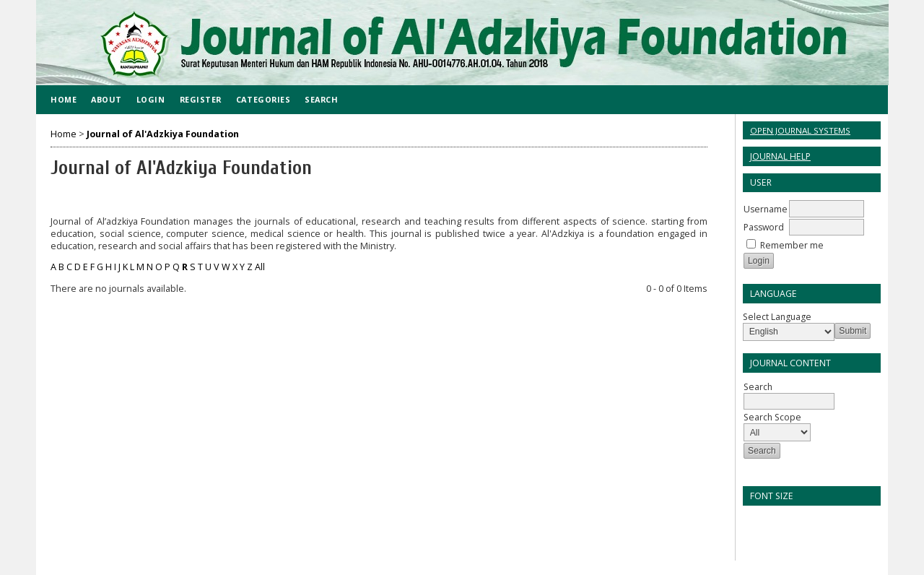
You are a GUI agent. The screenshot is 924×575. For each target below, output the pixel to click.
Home (64, 99)
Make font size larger (802, 521)
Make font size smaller (756, 521)
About (106, 99)
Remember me (792, 245)
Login (151, 99)
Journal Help (780, 156)
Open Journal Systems (800, 130)
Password (764, 227)
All (260, 267)
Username (766, 209)
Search (321, 99)
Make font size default (779, 521)
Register (201, 99)
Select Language (777, 317)
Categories (263, 99)
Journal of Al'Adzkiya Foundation (163, 134)
